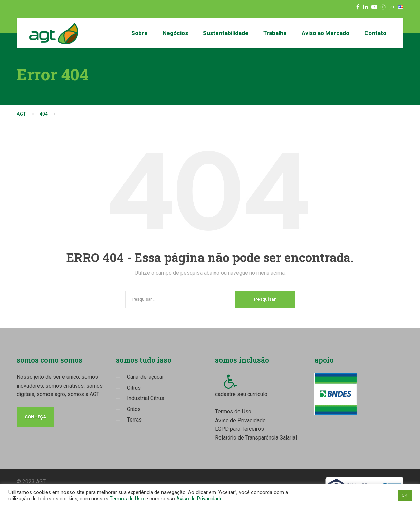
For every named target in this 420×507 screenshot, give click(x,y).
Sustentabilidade (226, 33)
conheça (35, 417)
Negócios (175, 33)
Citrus (134, 388)
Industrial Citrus (146, 398)
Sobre (139, 33)
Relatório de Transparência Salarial (256, 438)
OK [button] (405, 495)
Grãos (134, 409)
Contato (375, 33)
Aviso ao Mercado (326, 33)
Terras (134, 420)
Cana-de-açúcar (145, 377)
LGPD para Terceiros (240, 429)
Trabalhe (275, 33)
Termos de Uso (233, 412)
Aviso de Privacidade (240, 420)
